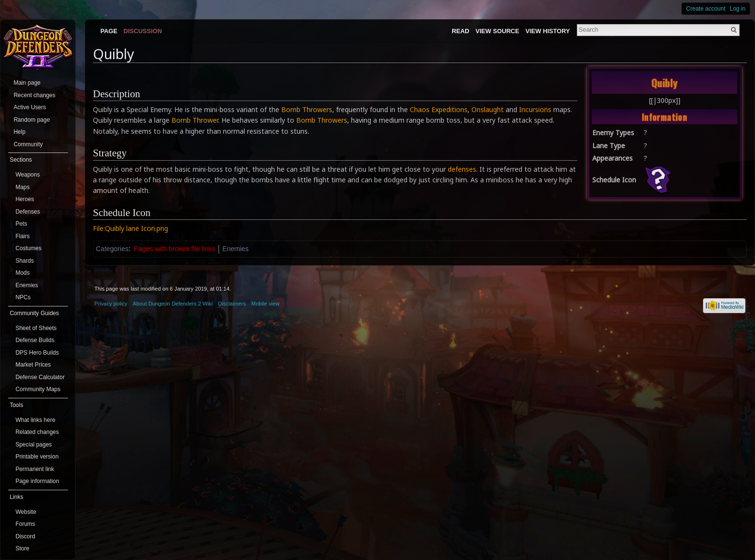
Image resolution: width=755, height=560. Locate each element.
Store (22, 548)
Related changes (37, 432)
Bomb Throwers (307, 109)
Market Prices (33, 365)
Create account (706, 9)
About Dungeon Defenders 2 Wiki (173, 304)
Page (109, 31)
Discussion (143, 31)
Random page (32, 120)
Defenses (28, 212)
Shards (25, 261)
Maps (22, 187)
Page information (37, 481)
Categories (112, 249)
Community (28, 144)
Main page (27, 83)
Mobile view (265, 304)
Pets (21, 224)
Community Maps (38, 389)
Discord (25, 536)
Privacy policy (111, 304)
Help (20, 132)
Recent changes (34, 95)
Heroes (25, 199)
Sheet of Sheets (36, 328)
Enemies (235, 249)
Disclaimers (232, 304)
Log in (738, 9)
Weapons (27, 175)
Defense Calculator (40, 377)
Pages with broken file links (175, 249)
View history (547, 31)
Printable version (37, 457)
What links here (35, 420)
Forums (25, 524)
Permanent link (35, 469)
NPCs (23, 297)
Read (460, 31)
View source (497, 31)
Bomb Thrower (195, 120)
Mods (22, 273)
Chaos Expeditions (439, 109)
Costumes (28, 248)
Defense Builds (35, 340)
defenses (462, 169)
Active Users (30, 107)
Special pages (33, 445)
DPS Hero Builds (37, 353)
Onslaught (488, 109)
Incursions (535, 109)
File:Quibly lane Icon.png (130, 228)
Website (26, 512)
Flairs (22, 236)
